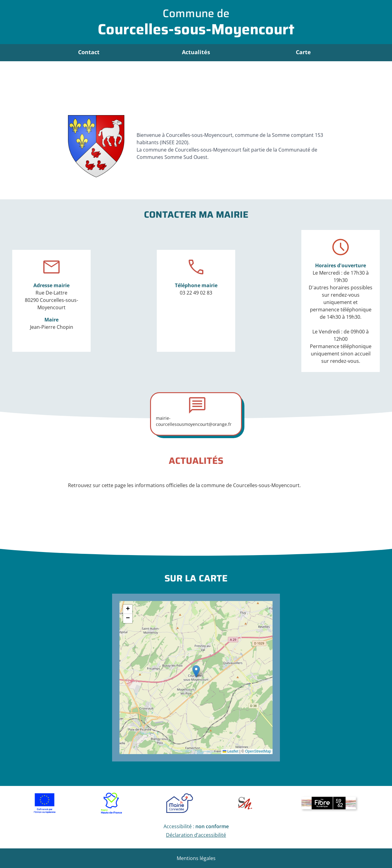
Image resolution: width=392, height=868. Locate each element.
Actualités (196, 52)
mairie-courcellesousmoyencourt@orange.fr (194, 421)
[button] (196, 671)
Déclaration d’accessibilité (196, 835)
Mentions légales (196, 858)
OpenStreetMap (258, 751)
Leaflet (230, 751)
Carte (303, 52)
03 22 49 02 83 (196, 293)
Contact (89, 52)
